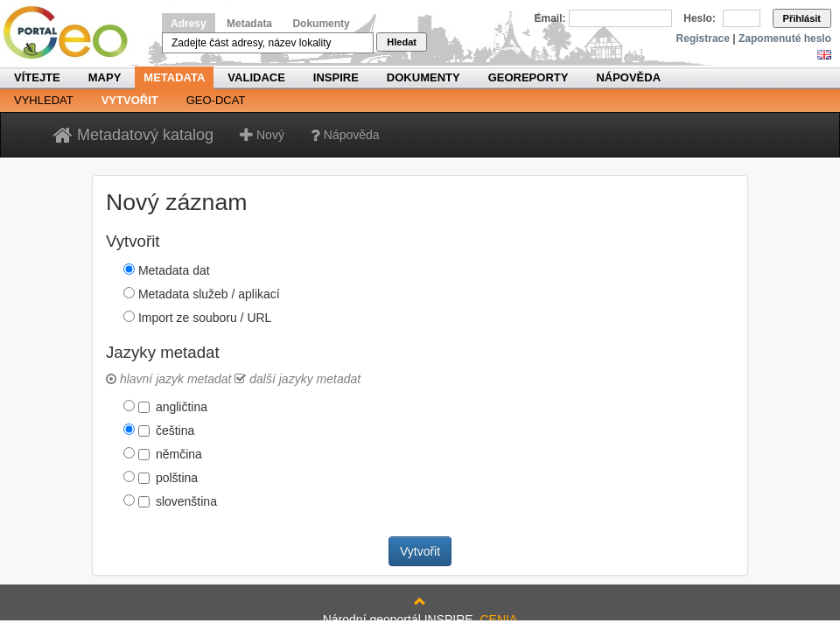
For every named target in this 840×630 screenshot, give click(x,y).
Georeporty (528, 77)
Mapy (105, 77)
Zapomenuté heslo (785, 38)
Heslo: (700, 18)
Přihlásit (802, 18)
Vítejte (37, 77)
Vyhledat (44, 100)
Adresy (189, 24)
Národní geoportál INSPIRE (72, 33)
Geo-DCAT (216, 100)
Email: (550, 18)
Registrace (703, 38)
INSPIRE (336, 77)
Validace (256, 77)
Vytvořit (130, 100)
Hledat (402, 42)
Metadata (249, 24)
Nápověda (628, 77)
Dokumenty (321, 24)
